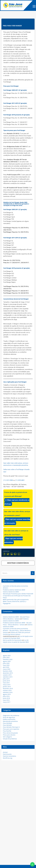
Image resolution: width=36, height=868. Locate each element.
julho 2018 (6, 696)
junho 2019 (6, 681)
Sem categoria (7, 737)
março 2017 (7, 702)
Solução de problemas (10, 739)
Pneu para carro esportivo (11, 729)
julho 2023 (6, 657)
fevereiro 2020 (7, 671)
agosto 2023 (7, 656)
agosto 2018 (7, 694)
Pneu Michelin (7, 725)
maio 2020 (6, 665)
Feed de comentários (9, 756)
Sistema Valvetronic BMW (11, 592)
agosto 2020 (7, 661)
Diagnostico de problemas (11, 715)
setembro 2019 (8, 677)
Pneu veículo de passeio (10, 733)
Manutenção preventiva (10, 721)
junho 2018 (6, 698)
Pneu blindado (7, 723)
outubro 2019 (7, 675)
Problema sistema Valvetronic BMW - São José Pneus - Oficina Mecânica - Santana (17, 624)
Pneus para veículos (9, 735)
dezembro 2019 (8, 673)
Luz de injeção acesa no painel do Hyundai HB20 (18, 637)
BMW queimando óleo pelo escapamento (16, 600)
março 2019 (7, 685)
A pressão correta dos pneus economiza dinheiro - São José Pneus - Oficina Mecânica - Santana (17, 630)
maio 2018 (6, 700)
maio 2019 (6, 683)
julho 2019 (6, 679)
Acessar (5, 752)
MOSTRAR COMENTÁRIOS (18, 563)
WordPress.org (7, 758)
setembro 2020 (8, 659)
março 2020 (7, 669)
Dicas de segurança (9, 717)
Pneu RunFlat (7, 731)
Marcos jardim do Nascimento (12, 640)
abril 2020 (6, 667)
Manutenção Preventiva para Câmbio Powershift (18, 594)
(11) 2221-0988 (8, 480)
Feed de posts (7, 754)
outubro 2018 (7, 690)
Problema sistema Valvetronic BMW (14, 590)
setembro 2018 (8, 692)
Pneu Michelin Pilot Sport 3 (11, 727)
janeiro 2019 (7, 687)
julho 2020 (6, 663)
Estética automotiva (9, 719)
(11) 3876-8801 (20, 480)
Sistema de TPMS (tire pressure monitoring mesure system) (17, 633)
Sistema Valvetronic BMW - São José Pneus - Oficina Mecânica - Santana (17, 618)
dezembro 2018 (8, 689)
